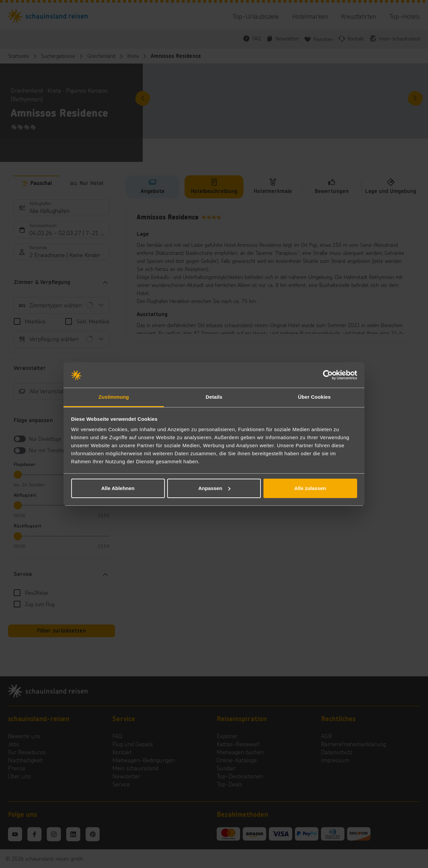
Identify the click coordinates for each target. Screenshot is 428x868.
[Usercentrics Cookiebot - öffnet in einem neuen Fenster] (328, 375)
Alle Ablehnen (118, 488)
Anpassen (214, 488)
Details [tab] (214, 397)
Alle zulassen (310, 488)
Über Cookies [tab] (314, 397)
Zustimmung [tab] (114, 397)
